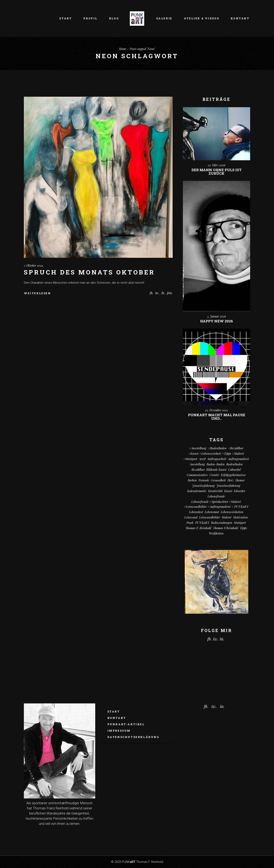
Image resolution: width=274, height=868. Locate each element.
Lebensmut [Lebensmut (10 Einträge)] (212, 512)
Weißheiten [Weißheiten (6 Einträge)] (216, 533)
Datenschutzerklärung (133, 737)
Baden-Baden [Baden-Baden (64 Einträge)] (216, 464)
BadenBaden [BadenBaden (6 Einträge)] (235, 464)
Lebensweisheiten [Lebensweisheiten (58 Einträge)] (232, 512)
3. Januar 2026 (217, 316)
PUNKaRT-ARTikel (126, 724)
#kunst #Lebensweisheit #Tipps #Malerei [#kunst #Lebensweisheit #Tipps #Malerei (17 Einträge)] (216, 453)
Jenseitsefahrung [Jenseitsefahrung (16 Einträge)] (203, 486)
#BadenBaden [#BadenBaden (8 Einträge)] (217, 448)
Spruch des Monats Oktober (89, 272)
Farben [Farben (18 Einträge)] (192, 480)
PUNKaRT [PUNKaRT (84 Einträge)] (202, 523)
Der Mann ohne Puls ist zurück (217, 172)
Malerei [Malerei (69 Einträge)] (226, 517)
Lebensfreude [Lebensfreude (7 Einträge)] (216, 496)
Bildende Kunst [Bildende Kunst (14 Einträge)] (216, 469)
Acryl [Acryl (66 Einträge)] (202, 459)
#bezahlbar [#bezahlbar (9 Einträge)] (236, 448)
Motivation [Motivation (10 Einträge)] (240, 517)
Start (114, 711)
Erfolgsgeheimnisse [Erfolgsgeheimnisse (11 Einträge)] (233, 475)
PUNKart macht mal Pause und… (217, 417)
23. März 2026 (217, 165)
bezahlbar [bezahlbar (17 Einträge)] (198, 469)
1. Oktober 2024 (33, 266)
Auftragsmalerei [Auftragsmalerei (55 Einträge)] (238, 459)
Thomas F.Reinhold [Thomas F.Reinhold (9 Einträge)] (225, 528)
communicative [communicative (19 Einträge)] (197, 475)
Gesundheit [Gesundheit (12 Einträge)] (218, 480)
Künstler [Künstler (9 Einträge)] (240, 491)
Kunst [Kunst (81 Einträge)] (228, 491)
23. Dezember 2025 (217, 410)
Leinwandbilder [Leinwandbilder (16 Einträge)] (210, 517)
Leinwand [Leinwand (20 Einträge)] (191, 517)
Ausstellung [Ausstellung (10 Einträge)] (197, 464)
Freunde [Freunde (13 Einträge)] (204, 480)
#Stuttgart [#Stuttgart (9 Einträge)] (190, 459)
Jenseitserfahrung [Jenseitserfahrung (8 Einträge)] (228, 486)
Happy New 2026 (217, 321)
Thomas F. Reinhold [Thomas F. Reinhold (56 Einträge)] (198, 528)
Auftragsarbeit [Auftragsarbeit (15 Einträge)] (217, 459)
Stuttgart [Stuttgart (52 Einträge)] (240, 523)
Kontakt (117, 718)
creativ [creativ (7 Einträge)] (214, 475)
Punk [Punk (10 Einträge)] (190, 523)
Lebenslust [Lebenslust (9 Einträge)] (196, 512)
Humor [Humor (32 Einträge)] (240, 480)
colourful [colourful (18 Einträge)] (234, 469)
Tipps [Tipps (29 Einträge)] (243, 528)
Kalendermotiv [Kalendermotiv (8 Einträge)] (197, 491)
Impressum (119, 731)
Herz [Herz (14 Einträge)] (231, 480)
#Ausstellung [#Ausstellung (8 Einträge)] (198, 448)
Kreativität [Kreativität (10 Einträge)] (215, 491)
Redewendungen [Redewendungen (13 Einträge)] (222, 523)
